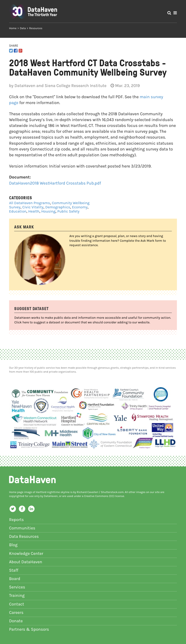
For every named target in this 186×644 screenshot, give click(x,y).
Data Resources (24, 536)
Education (18, 211)
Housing (48, 211)
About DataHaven (26, 562)
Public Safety (68, 211)
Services (17, 587)
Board (15, 579)
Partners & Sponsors (29, 629)
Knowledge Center (26, 553)
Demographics (58, 207)
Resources (36, 28)
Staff (14, 570)
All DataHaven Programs (30, 203)
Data (23, 28)
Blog (13, 545)
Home (13, 28)
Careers (16, 612)
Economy (80, 207)
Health (34, 211)
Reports (16, 520)
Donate (16, 621)
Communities (22, 528)
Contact (17, 604)
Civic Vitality (33, 207)
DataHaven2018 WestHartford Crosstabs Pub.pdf (55, 183)
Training (17, 595)
